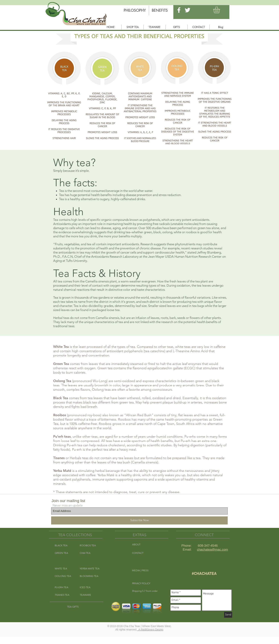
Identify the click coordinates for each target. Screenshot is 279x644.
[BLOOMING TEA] (89, 576)
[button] (221, 10)
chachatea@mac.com (213, 550)
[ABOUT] (146, 545)
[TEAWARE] (89, 595)
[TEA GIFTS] (76, 607)
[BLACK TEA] (64, 546)
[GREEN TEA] (64, 553)
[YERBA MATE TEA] (90, 569)
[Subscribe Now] (139, 520)
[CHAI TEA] (89, 553)
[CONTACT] (145, 553)
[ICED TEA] (89, 587)
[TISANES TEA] (64, 595)
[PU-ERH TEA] (64, 587)
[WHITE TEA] (64, 569)
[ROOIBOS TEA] (89, 546)
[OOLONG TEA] (64, 576)
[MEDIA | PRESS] (145, 571)
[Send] (228, 615)
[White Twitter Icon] (188, 10)
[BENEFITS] (160, 10)
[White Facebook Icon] (179, 10)
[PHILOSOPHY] (135, 10)
